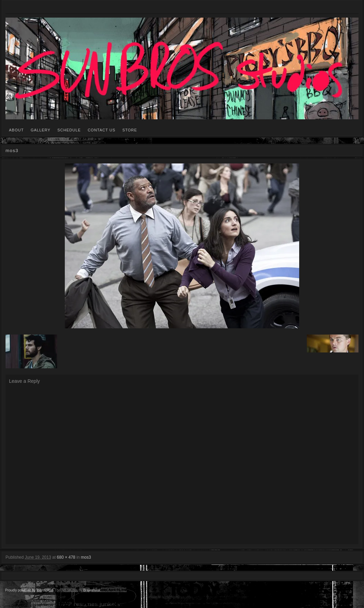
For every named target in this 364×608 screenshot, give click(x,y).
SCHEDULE (69, 130)
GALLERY (41, 130)
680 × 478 (66, 557)
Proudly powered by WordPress (29, 590)
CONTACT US (102, 130)
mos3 (86, 557)
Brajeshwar (92, 590)
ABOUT (16, 130)
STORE (130, 130)
